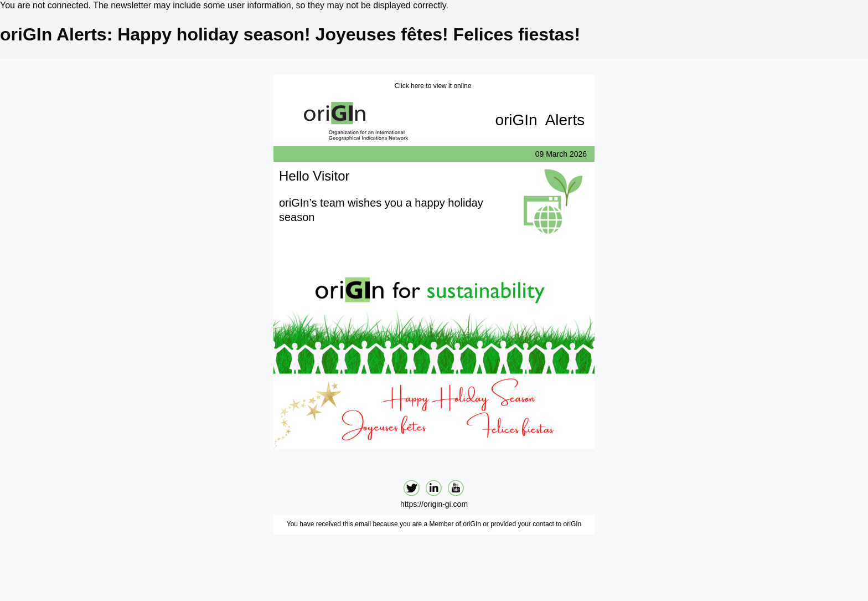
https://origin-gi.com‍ (434, 504)
